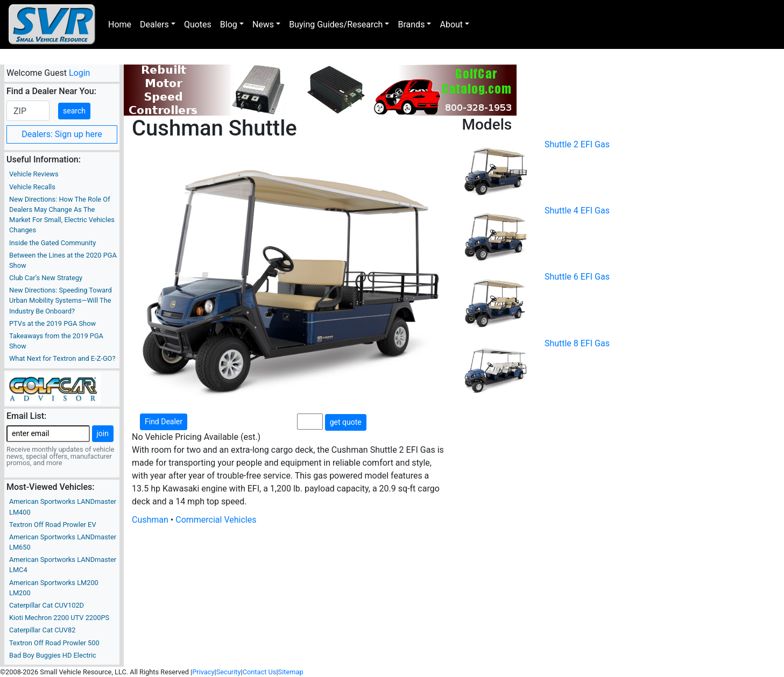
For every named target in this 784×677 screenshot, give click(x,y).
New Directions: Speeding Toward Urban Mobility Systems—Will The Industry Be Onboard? (61, 300)
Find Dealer (164, 422)
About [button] (451, 24)
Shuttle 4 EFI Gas (577, 211)
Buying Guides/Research (336, 24)
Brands (411, 24)
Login (79, 73)
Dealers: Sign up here (62, 134)
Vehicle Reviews (34, 174)
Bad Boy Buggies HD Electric (53, 655)
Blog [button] (229, 24)
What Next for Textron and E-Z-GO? (62, 358)
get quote (346, 422)
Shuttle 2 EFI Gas (577, 144)
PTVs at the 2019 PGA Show (52, 323)
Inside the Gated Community (52, 243)
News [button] (263, 24)
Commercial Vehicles (216, 520)
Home (120, 24)
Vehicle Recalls (32, 187)
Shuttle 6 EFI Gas (577, 277)
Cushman (150, 520)
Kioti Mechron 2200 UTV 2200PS (59, 618)
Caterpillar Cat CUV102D (47, 605)
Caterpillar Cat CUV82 (42, 630)
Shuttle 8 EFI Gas (577, 343)
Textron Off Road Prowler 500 (54, 643)
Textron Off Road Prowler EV (53, 525)
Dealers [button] (154, 24)
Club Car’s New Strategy (46, 278)
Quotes (198, 24)
